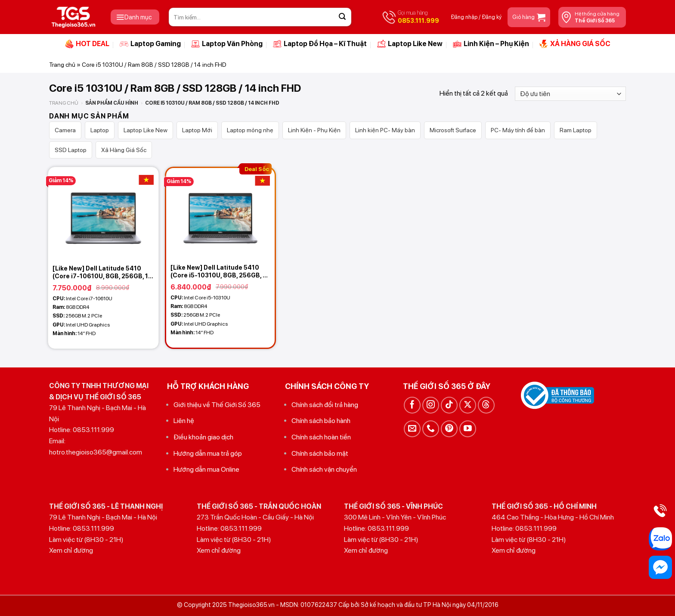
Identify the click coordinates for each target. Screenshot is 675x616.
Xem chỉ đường (71, 550)
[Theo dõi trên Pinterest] (449, 429)
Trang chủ (62, 65)
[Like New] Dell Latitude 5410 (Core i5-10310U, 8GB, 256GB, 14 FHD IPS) (220, 272)
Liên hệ (184, 421)
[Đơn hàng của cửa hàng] (570, 94)
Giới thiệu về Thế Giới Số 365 (217, 405)
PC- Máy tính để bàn (518, 130)
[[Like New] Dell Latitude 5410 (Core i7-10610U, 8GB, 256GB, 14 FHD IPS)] (103, 214)
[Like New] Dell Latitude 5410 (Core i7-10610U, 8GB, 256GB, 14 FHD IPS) (102, 272)
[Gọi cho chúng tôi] (431, 429)
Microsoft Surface (453, 130)
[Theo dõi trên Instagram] (431, 405)
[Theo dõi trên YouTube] (468, 429)
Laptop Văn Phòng (227, 44)
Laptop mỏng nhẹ (250, 130)
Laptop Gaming (150, 44)
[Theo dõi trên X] (468, 405)
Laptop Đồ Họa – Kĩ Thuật (320, 44)
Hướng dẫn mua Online (206, 469)
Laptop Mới (197, 130)
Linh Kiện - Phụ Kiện (314, 130)
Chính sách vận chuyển (324, 469)
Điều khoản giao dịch (203, 437)
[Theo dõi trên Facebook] (412, 405)
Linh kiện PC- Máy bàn (385, 130)
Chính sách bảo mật (320, 453)
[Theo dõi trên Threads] (486, 405)
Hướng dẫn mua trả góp (208, 453)
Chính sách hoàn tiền (321, 437)
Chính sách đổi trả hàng (325, 405)
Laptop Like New (410, 44)
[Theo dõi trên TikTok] (449, 405)
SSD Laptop (71, 150)
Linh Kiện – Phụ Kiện (491, 44)
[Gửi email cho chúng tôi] (412, 429)
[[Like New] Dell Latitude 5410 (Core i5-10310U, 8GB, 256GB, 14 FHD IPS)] (220, 214)
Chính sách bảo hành (321, 421)
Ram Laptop (576, 130)
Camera (65, 130)
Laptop (100, 130)
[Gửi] (342, 17)
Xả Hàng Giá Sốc (124, 150)
